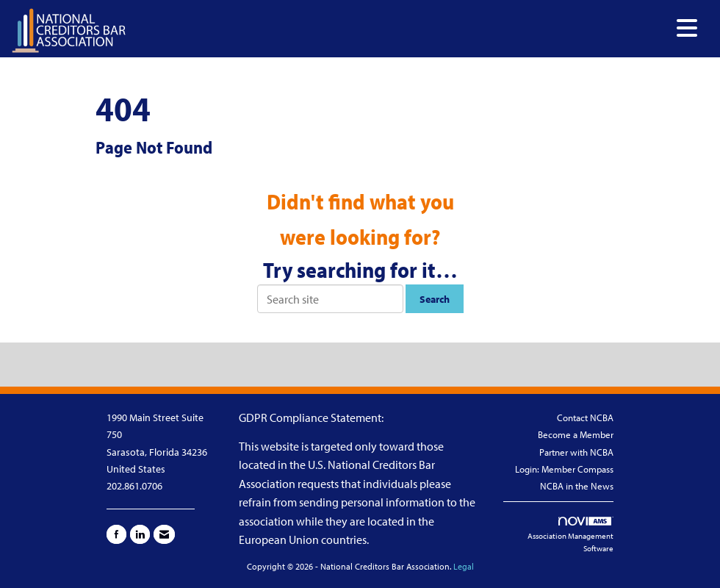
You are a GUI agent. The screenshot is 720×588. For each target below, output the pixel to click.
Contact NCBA (585, 417)
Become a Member (576, 434)
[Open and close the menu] (416, 28)
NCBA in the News (577, 486)
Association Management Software (570, 535)
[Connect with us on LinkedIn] (140, 534)
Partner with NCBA (576, 452)
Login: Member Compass (564, 469)
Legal (464, 566)
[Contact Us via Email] (164, 534)
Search (435, 299)
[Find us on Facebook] (116, 534)
